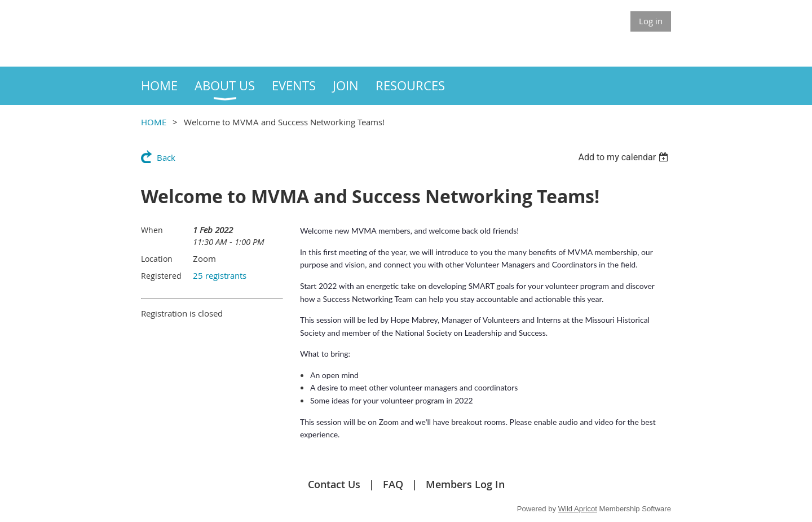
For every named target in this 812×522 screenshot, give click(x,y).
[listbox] (625, 157)
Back (166, 157)
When (152, 230)
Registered (161, 276)
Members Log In (465, 484)
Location (157, 259)
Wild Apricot (578, 509)
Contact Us (334, 484)
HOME (154, 122)
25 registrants (220, 275)
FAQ (393, 484)
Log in (651, 21)
